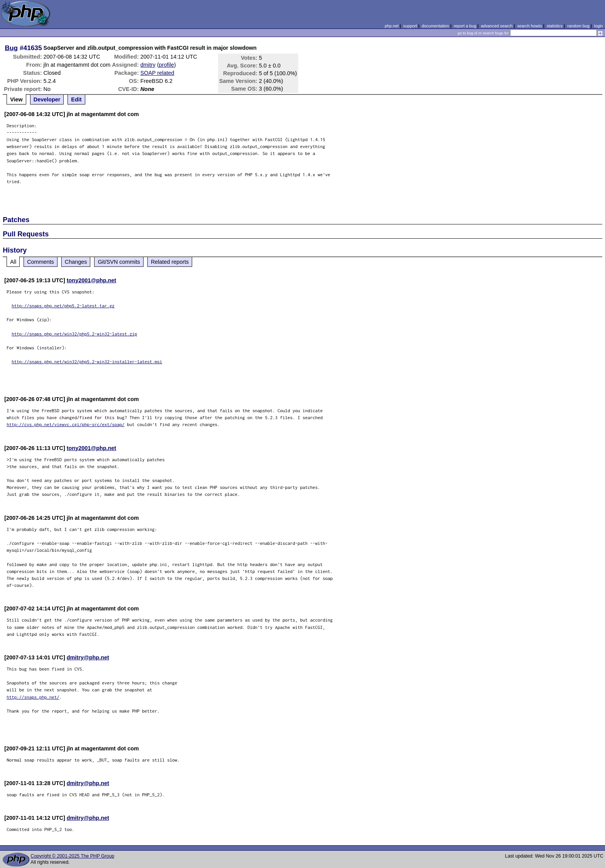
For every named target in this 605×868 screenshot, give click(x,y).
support (410, 26)
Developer (47, 99)
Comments (41, 262)
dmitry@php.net (88, 657)
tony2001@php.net (91, 280)
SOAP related (157, 73)
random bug (578, 26)
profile (166, 65)
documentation (435, 26)
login (599, 26)
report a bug (465, 26)
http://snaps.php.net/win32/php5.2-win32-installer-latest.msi (87, 362)
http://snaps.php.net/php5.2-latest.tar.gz (63, 306)
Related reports (170, 262)
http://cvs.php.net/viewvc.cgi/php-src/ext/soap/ (66, 424)
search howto (529, 26)
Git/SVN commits (119, 262)
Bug (12, 48)
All (13, 262)
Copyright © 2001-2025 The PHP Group (72, 856)
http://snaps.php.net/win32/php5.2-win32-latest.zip (74, 334)
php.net (392, 26)
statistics (555, 26)
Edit (76, 99)
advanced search (497, 26)
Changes (76, 262)
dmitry (148, 65)
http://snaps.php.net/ (33, 697)
